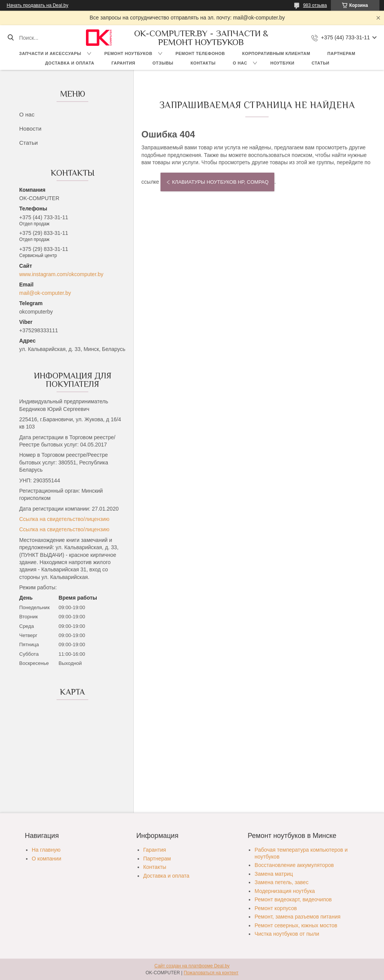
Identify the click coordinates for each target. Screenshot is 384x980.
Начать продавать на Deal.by (38, 5)
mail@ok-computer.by (45, 293)
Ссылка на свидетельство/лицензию (64, 519)
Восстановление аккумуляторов (294, 865)
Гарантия (123, 63)
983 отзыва (315, 5)
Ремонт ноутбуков (128, 53)
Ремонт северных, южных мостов (296, 925)
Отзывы (163, 63)
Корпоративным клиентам (276, 53)
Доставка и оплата (70, 63)
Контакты (203, 63)
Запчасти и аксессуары (50, 53)
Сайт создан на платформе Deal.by (192, 966)
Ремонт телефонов (200, 53)
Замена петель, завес (281, 882)
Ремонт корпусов (276, 908)
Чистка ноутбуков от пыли (287, 934)
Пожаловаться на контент (211, 973)
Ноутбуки (282, 63)
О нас (240, 63)
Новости (30, 129)
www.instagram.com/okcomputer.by (61, 274)
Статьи (320, 63)
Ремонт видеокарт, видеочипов (293, 899)
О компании (46, 859)
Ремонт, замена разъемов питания (297, 917)
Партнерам (341, 53)
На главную (46, 850)
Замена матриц (274, 874)
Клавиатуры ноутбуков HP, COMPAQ (220, 182)
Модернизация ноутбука (285, 891)
